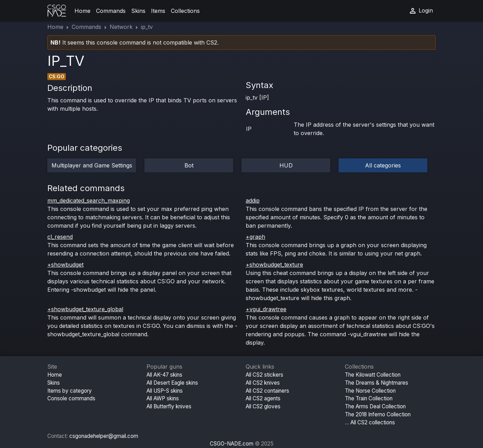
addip (253, 201)
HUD (286, 165)
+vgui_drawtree (266, 309)
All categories (383, 165)
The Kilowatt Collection (373, 375)
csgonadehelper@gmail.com (104, 436)
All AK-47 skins (164, 375)
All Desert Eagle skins (172, 383)
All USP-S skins (165, 391)
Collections (185, 11)
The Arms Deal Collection (375, 406)
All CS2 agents (263, 398)
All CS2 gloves (263, 406)
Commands (111, 11)
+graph (255, 237)
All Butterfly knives (169, 406)
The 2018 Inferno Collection (378, 414)
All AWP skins (163, 398)
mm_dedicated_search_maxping (89, 201)
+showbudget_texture (274, 265)
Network (121, 27)
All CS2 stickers (264, 375)
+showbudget (65, 265)
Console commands (71, 398)
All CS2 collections (373, 422)
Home (82, 11)
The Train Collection (369, 398)
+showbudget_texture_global (85, 309)
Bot (189, 165)
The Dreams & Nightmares (377, 383)
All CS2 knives (263, 383)
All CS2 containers (267, 391)
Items (158, 11)
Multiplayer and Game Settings (92, 165)
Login (421, 11)
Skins (138, 11)
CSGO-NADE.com (232, 444)
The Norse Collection (370, 391)
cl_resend (60, 237)
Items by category (70, 391)
